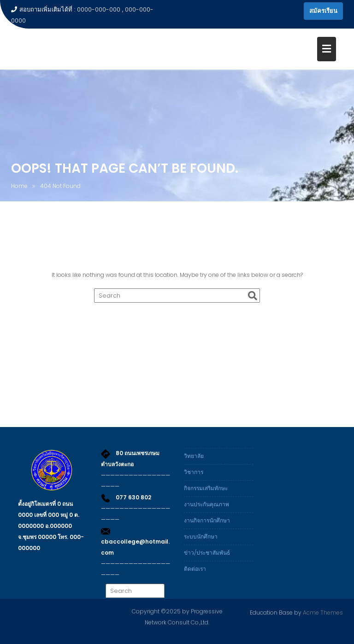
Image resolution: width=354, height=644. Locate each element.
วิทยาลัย (194, 460)
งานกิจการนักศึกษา (207, 525)
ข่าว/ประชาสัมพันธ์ (207, 557)
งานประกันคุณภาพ (206, 509)
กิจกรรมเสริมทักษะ (206, 493)
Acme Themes (323, 612)
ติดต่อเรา (195, 573)
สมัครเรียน (323, 11)
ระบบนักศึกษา (201, 541)
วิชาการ (194, 477)
